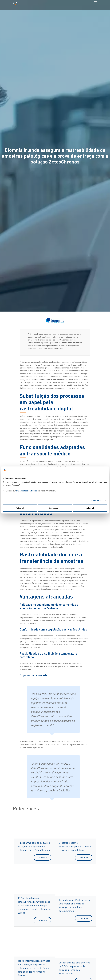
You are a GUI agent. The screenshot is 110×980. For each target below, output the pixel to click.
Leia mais (42, 857)
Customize (55, 508)
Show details (97, 500)
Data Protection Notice (27, 491)
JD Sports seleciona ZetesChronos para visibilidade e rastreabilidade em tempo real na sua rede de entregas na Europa (34, 905)
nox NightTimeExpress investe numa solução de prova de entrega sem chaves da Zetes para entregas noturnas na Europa (34, 968)
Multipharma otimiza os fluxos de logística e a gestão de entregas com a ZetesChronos (34, 846)
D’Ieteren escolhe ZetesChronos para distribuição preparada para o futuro (75, 846)
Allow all (90, 508)
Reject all (20, 508)
